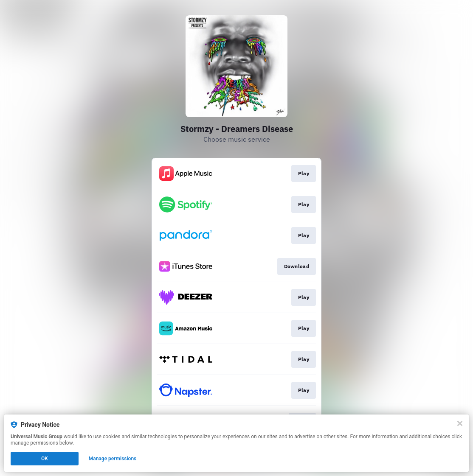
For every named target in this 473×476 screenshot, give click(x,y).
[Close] (460, 423)
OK (45, 459)
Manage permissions (113, 459)
